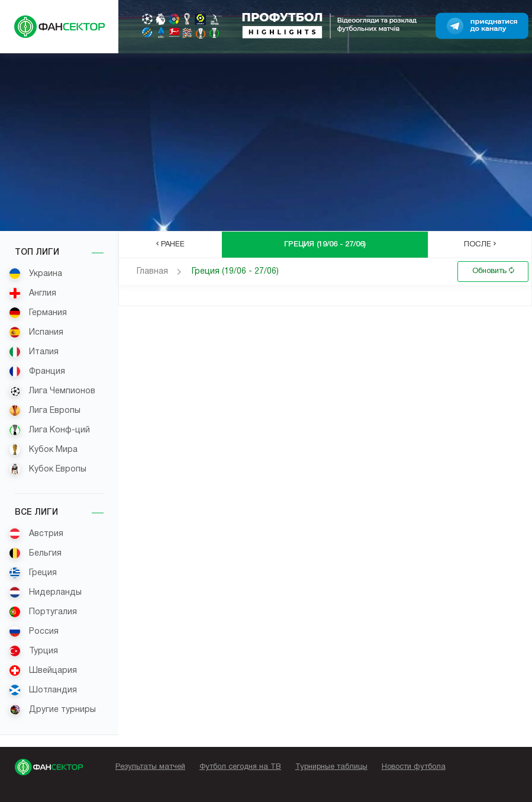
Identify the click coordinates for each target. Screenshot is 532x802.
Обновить (493, 271)
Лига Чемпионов (52, 391)
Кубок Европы (48, 469)
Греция (33, 573)
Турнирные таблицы (331, 767)
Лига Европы (45, 410)
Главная (152, 272)
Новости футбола (414, 767)
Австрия (36, 534)
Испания (36, 332)
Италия (34, 352)
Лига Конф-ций (49, 430)
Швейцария (43, 671)
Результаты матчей (150, 767)
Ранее (170, 244)
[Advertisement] (266, 142)
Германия (38, 313)
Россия (34, 631)
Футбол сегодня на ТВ (240, 767)
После (480, 244)
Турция (33, 651)
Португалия (43, 612)
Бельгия (35, 553)
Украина (36, 274)
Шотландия (43, 690)
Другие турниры (52, 710)
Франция (37, 371)
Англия (33, 293)
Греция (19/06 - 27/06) (235, 272)
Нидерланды (45, 592)
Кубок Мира (43, 450)
